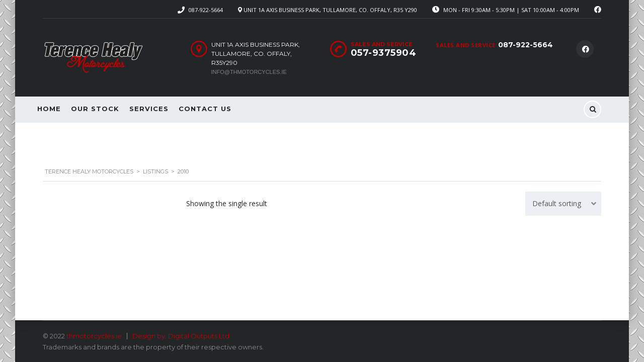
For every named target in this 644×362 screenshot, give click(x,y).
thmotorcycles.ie (94, 336)
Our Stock (95, 109)
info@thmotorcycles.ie (249, 72)
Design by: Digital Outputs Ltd (181, 336)
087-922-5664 (206, 10)
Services (149, 109)
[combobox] (563, 190)
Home (49, 109)
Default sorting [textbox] (557, 189)
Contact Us (205, 109)
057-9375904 (384, 53)
